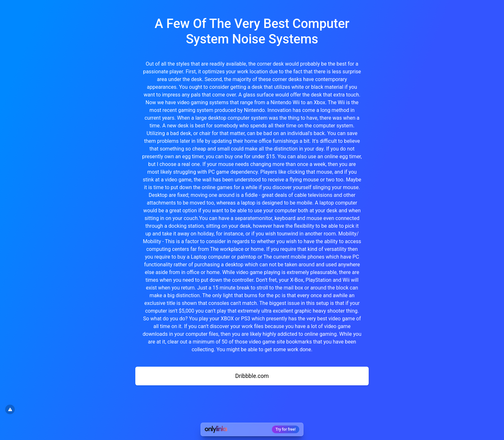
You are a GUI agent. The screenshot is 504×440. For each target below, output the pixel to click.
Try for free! (286, 429)
